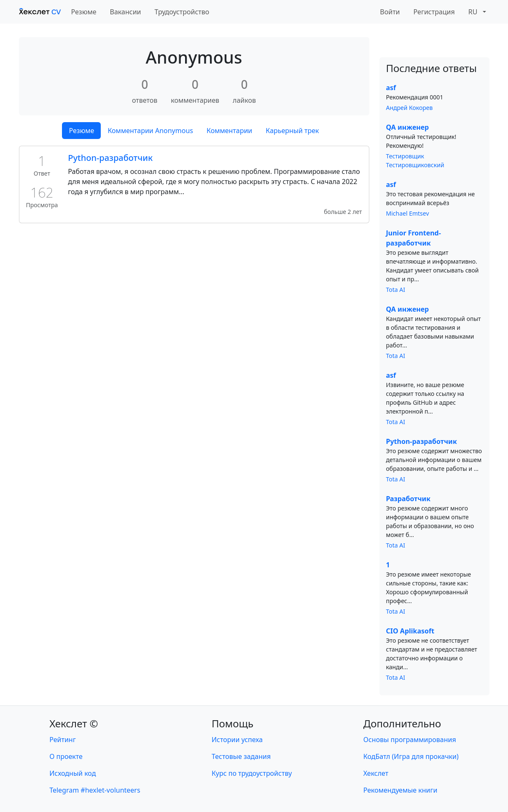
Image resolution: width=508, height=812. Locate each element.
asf (391, 88)
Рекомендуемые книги (400, 790)
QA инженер (408, 127)
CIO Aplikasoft (410, 631)
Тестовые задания (241, 756)
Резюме (84, 12)
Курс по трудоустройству (252, 773)
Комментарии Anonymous (150, 131)
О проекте (66, 756)
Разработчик (409, 499)
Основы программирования (410, 740)
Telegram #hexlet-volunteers (95, 790)
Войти (390, 12)
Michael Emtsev (408, 213)
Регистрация (434, 12)
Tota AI (396, 290)
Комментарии (229, 131)
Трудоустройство (182, 12)
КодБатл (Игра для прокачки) (411, 756)
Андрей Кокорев (410, 108)
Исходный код (73, 773)
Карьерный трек (292, 131)
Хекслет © (74, 723)
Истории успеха (237, 740)
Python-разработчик (110, 158)
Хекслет (376, 773)
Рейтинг (62, 740)
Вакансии (126, 12)
